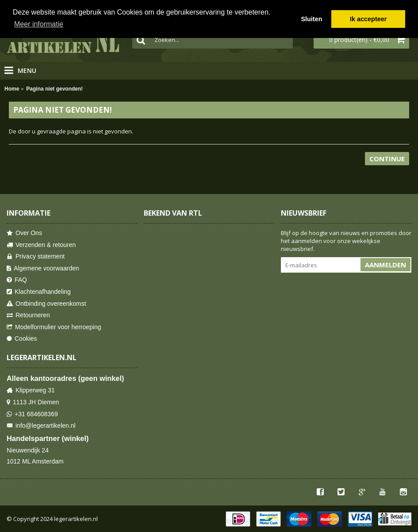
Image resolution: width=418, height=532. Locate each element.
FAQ (17, 280)
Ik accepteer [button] (368, 19)
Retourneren (28, 315)
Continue (387, 159)
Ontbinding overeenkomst (46, 304)
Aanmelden (385, 265)
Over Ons (24, 233)
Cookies (22, 339)
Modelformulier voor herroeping (54, 327)
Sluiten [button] (311, 19)
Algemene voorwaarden (43, 268)
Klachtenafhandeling (39, 292)
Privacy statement (36, 256)
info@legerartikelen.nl (41, 426)
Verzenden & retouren (41, 245)
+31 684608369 (32, 414)
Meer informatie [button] (39, 24)
